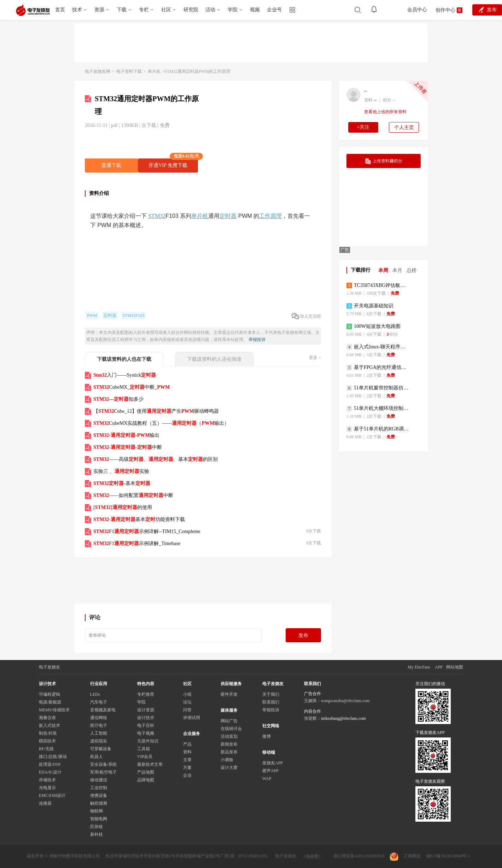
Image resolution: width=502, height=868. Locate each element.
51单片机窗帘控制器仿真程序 (378, 388)
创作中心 (445, 10)
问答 (187, 710)
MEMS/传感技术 (54, 710)
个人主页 (404, 128)
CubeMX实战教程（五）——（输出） (161, 423)
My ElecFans (419, 667)
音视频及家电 (103, 710)
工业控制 (99, 788)
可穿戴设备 (101, 749)
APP (439, 667)
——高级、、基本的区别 (156, 459)
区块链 (97, 827)
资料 (187, 752)
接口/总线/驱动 (53, 757)
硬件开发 (229, 694)
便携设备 (99, 795)
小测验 (227, 760)
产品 (187, 744)
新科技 (97, 834)
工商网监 (405, 857)
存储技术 (47, 780)
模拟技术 (47, 741)
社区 (166, 10)
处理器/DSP (50, 764)
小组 (187, 694)
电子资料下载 (129, 71)
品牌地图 (146, 780)
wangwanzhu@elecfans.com (345, 701)
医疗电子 (99, 725)
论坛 (187, 702)
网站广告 (229, 721)
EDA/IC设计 (50, 772)
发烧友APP (273, 763)
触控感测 (99, 803)
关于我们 (271, 694)
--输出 (126, 435)
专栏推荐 (146, 694)
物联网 (97, 811)
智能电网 (99, 819)
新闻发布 (229, 744)
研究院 (191, 10)
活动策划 (229, 736)
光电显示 (47, 788)
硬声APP (270, 771)
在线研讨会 (231, 729)
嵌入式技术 (49, 725)
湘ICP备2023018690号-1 (448, 856)
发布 (303, 635)
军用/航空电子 (103, 772)
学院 (233, 10)
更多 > (315, 358)
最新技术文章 (150, 764)
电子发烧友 (286, 856)
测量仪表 (47, 718)
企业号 (274, 10)
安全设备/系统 (103, 764)
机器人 (97, 757)
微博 (267, 736)
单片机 (154, 71)
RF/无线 (46, 749)
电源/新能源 (50, 702)
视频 (255, 10)
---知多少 (118, 399)
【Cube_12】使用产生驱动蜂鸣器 (156, 411)
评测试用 (192, 718)
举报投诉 (257, 340)
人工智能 (99, 733)
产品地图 (146, 772)
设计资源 (146, 710)
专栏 (144, 10)
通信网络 (99, 718)
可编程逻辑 (49, 694)
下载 (122, 10)
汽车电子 (99, 702)
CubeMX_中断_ (132, 387)
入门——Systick (125, 375)
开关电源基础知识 (370, 306)
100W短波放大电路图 (373, 326)
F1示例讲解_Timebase (137, 543)
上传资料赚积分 (384, 161)
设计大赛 (229, 768)
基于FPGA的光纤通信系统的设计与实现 (378, 368)
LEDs (95, 694)
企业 (187, 775)
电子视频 (146, 733)
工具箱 (144, 749)
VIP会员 (145, 757)
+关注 (363, 127)
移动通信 (99, 780)
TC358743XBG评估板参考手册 (378, 285)
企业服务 (192, 734)
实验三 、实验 (121, 471)
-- (366, 91)
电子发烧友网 (98, 71)
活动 (210, 10)
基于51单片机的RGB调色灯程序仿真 (378, 429)
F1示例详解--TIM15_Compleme (147, 531)
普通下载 (111, 165)
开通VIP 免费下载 (173, 163)
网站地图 (455, 667)
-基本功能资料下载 (139, 519)
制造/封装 (48, 733)
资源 (99, 10)
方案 (187, 768)
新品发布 (229, 752)
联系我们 (271, 702)
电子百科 (146, 725)
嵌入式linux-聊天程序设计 (378, 347)
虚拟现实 (99, 741)
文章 (187, 760)
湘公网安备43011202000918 (359, 856)
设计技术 (146, 718)
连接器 (45, 803)
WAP (267, 779)
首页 (60, 10)
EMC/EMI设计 (52, 795)
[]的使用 (123, 507)
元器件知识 (148, 741)
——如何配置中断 (133, 495)
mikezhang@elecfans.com (343, 718)
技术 (77, 10)
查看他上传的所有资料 (385, 112)
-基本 (122, 483)
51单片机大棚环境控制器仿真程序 (378, 409)
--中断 (128, 447)
